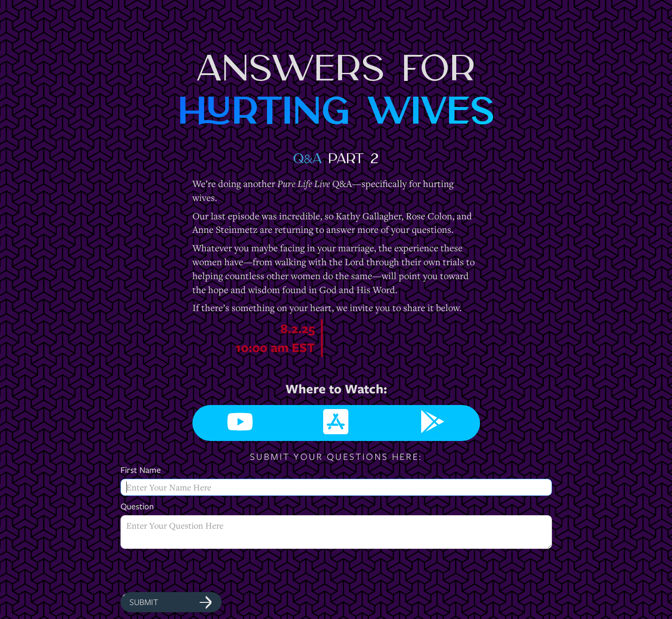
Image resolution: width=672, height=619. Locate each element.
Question (137, 506)
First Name (141, 470)
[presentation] (189, 571)
